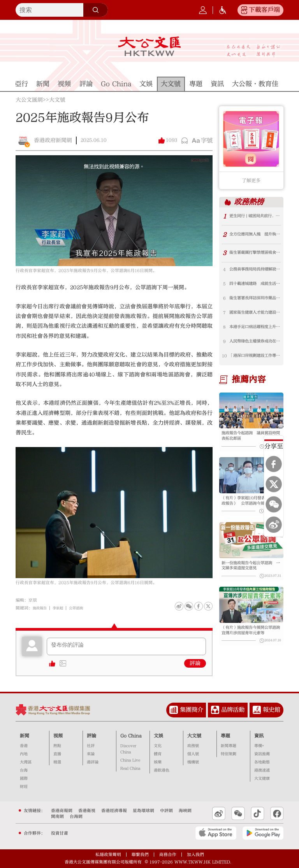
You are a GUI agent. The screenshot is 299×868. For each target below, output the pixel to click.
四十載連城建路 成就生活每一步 (255, 285)
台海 (24, 770)
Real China (130, 768)
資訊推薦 (262, 754)
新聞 (25, 736)
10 (224, 361)
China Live (130, 760)
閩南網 (57, 816)
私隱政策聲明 (108, 855)
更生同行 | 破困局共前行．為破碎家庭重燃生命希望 (255, 217)
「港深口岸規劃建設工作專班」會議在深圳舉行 (255, 361)
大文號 (57, 100)
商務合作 (168, 855)
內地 (24, 754)
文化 (158, 746)
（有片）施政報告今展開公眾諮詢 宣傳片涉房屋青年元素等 (250, 643)
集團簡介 (192, 710)
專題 (225, 736)
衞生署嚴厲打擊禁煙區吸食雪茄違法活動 (255, 253)
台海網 (76, 816)
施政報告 (41, 608)
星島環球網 (143, 811)
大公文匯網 (29, 100)
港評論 (93, 762)
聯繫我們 (140, 855)
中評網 (166, 811)
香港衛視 (87, 811)
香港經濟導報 (114, 811)
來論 (91, 754)
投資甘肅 (60, 833)
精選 (57, 762)
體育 (158, 754)
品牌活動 (233, 710)
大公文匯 (149, 46)
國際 (24, 779)
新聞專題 (229, 746)
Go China (131, 736)
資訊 (259, 736)
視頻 (58, 736)
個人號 (193, 754)
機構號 (193, 762)
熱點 (57, 746)
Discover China (128, 749)
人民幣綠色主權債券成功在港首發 (255, 346)
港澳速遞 (262, 770)
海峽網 (185, 811)
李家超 (62, 608)
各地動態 (262, 762)
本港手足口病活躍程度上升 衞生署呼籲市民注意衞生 (255, 331)
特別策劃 (229, 754)
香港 (24, 746)
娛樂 (158, 762)
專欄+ (259, 746)
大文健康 (262, 779)
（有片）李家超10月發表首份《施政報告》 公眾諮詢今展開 (250, 509)
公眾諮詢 (83, 608)
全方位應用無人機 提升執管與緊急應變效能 (255, 235)
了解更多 (251, 181)
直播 (57, 754)
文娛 (158, 736)
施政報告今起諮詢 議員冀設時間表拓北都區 (250, 442)
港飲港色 (162, 770)
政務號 (193, 746)
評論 (195, 663)
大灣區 (26, 762)
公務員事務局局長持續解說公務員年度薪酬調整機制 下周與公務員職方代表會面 (255, 270)
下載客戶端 (264, 10)
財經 (24, 787)
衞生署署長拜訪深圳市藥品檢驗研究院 (255, 301)
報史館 (272, 710)
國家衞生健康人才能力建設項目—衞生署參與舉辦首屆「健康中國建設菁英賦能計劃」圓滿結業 (255, 316)
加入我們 (195, 855)
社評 (91, 746)
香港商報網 (62, 811)
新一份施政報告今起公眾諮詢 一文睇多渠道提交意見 (250, 576)
